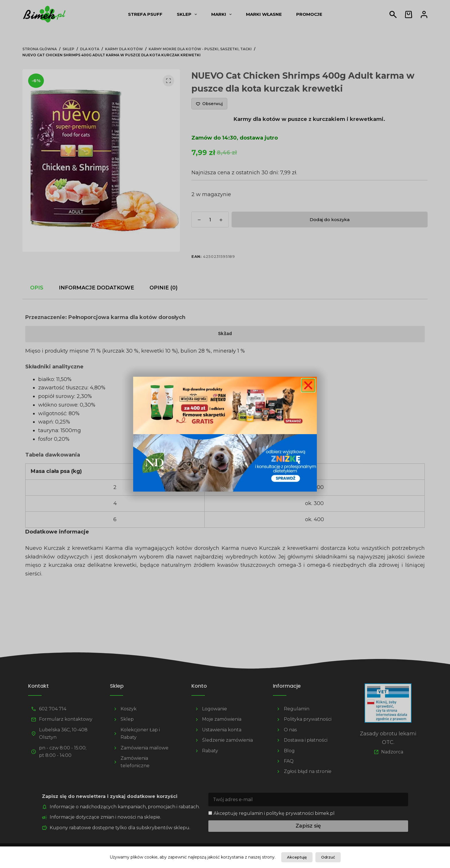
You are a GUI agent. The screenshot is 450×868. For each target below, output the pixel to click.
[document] (225, 434)
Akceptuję (297, 857)
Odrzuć (328, 857)
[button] (308, 385)
